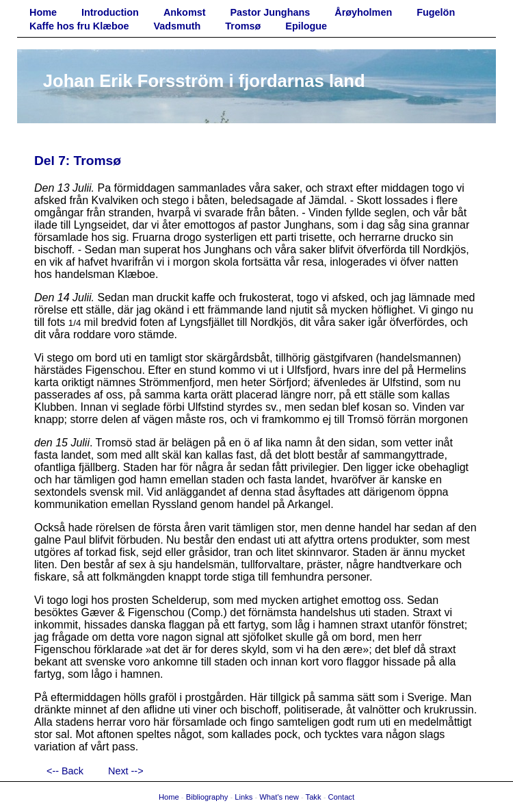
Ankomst (185, 12)
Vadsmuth (177, 26)
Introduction (110, 12)
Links (244, 797)
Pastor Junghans (271, 12)
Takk (314, 797)
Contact (342, 797)
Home (43, 12)
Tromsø (243, 26)
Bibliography (207, 797)
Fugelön (436, 12)
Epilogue (306, 26)
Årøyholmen (363, 12)
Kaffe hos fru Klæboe (79, 26)
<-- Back (65, 771)
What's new (279, 797)
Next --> (126, 771)
